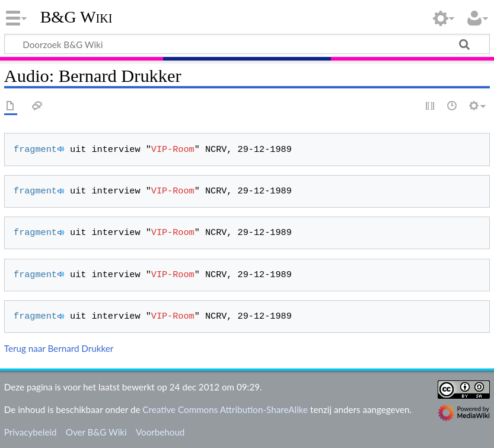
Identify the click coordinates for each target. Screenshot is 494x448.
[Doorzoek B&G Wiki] (247, 44)
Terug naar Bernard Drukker (59, 348)
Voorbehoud (160, 432)
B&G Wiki (77, 17)
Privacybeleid (31, 432)
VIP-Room (173, 150)
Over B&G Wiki (96, 432)
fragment (35, 150)
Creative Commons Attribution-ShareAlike (225, 409)
